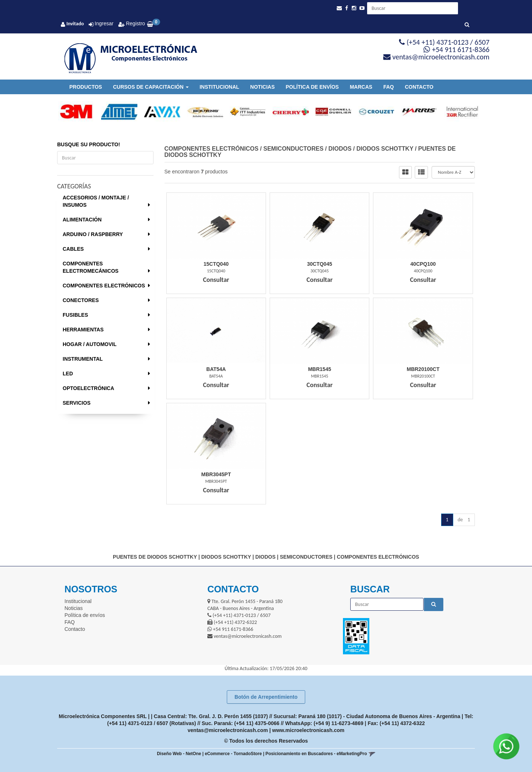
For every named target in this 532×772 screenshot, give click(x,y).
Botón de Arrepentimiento (266, 697)
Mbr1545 (320, 369)
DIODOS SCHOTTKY (385, 149)
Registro (135, 23)
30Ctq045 (319, 264)
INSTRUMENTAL (83, 359)
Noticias (263, 87)
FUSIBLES (75, 315)
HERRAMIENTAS (83, 330)
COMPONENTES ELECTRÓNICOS (104, 286)
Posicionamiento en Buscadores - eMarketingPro (316, 754)
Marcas (361, 87)
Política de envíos (312, 87)
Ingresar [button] (104, 23)
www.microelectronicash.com (308, 730)
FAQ (389, 87)
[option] (73, 112)
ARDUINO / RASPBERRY (93, 234)
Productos (86, 87)
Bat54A (216, 369)
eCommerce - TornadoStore (233, 754)
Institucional (219, 87)
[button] (339, 8)
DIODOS (340, 149)
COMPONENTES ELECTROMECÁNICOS (90, 267)
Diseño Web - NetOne (179, 754)
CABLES (73, 249)
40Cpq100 (423, 264)
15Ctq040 (216, 264)
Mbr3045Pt (216, 474)
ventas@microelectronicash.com (228, 730)
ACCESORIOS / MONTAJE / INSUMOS (96, 201)
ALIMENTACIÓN (82, 220)
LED (68, 374)
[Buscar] (467, 25)
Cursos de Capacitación (151, 87)
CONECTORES (81, 300)
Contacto (419, 87)
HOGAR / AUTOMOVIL (90, 344)
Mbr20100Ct (423, 369)
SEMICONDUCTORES (293, 149)
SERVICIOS (77, 403)
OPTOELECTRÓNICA (88, 388)
